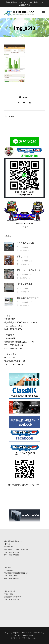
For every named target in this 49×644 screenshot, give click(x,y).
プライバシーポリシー (30, 638)
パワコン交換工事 (25, 284)
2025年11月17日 (26, 275)
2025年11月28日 (26, 261)
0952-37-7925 (25, 5)
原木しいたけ (23, 256)
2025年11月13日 (26, 288)
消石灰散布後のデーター (28, 298)
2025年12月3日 (25, 247)
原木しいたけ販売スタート (29, 270)
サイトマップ (15, 638)
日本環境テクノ (25, 251)
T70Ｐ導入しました (25, 243)
